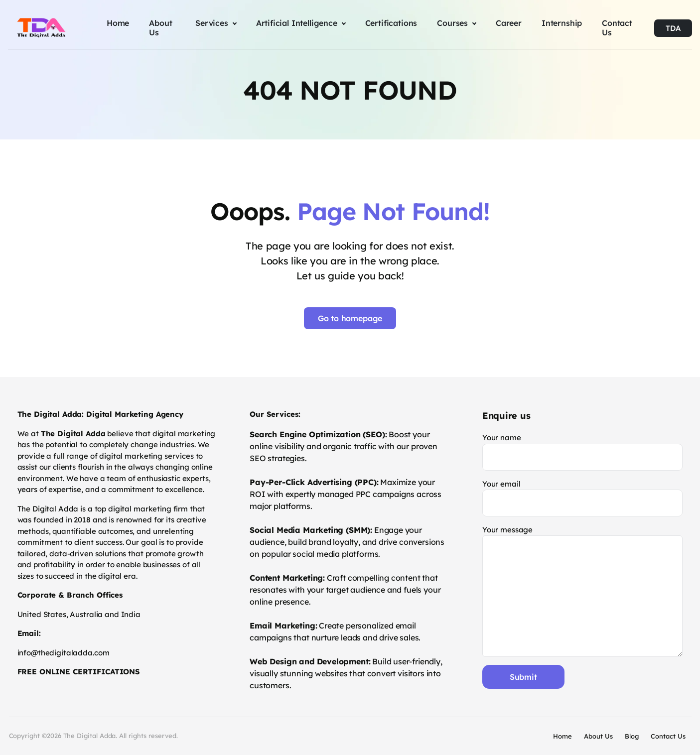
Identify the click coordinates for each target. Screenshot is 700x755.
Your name (583, 451)
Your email (583, 498)
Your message (583, 591)
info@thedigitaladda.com (64, 653)
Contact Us (668, 736)
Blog (632, 736)
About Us (598, 736)
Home (562, 736)
